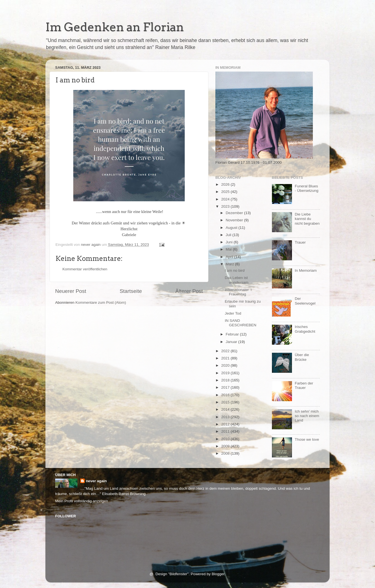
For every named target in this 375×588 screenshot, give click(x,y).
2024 (226, 199)
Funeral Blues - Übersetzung (307, 188)
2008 (226, 453)
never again (96, 481)
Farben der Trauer (304, 385)
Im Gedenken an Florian (115, 27)
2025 (226, 192)
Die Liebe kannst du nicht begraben (307, 219)
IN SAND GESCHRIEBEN (241, 323)
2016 (226, 395)
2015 (226, 402)
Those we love (307, 439)
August (232, 228)
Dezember (235, 213)
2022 (226, 351)
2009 (226, 446)
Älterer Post (189, 291)
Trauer (300, 242)
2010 (226, 439)
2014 (226, 409)
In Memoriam (306, 270)
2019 (226, 373)
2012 (226, 424)
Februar (233, 334)
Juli (229, 235)
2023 (226, 206)
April (230, 257)
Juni (230, 242)
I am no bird (235, 270)
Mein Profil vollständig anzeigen (82, 501)
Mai (229, 249)
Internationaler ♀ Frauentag (239, 292)
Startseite (131, 291)
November (235, 220)
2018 (226, 380)
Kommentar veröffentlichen (85, 269)
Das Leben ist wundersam (237, 280)
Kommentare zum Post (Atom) (101, 302)
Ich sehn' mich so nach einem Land (307, 416)
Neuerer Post (71, 291)
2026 (226, 184)
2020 (226, 365)
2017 (226, 387)
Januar (232, 342)
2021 (226, 358)
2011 (226, 431)
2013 (226, 417)
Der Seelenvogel (305, 301)
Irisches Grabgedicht (305, 329)
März (230, 264)
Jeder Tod (233, 313)
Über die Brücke (302, 357)
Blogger (218, 574)
